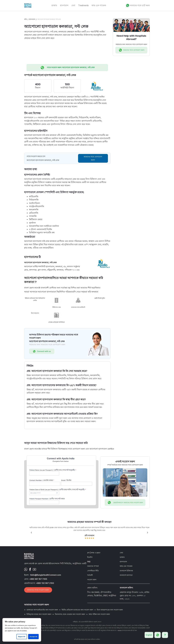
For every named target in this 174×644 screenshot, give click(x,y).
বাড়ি (25, 19)
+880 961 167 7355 (38, 579)
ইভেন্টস (90, 557)
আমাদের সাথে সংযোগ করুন (38, 590)
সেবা (73, 5)
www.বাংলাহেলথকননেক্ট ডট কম (127, 630)
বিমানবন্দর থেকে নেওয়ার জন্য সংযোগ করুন (70, 614)
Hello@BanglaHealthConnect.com (46, 575)
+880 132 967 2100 (45, 583)
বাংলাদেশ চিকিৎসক (126, 571)
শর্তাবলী (90, 575)
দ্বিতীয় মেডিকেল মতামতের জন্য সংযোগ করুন (77, 610)
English (149, 635)
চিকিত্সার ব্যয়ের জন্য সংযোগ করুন (39, 614)
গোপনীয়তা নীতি (93, 571)
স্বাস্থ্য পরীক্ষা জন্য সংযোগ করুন (99, 614)
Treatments (83, 5)
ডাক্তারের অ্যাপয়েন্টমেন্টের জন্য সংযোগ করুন (42, 610)
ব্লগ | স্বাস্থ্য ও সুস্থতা (94, 553)
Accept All (33, 637)
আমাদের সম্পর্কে (93, 566)
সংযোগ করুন (92, 580)
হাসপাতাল (64, 5)
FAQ (89, 562)
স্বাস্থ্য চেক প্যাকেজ (99, 5)
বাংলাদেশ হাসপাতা (126, 575)
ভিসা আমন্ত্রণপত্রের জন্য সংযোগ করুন (110, 610)
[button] (31, 532)
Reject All (22, 637)
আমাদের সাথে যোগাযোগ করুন (93, 158)
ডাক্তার (54, 5)
